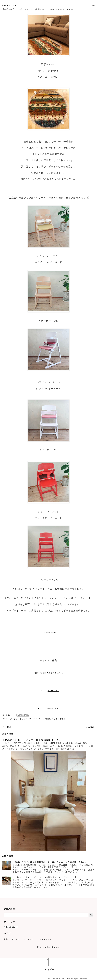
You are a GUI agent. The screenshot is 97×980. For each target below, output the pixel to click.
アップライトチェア (19, 719)
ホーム (49, 727)
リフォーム (29, 939)
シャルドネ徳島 (59, 719)
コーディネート (45, 939)
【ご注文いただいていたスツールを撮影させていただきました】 (45, 877)
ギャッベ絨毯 (44, 719)
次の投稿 (7, 727)
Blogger (55, 947)
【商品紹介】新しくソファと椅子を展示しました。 (32, 740)
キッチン (16, 939)
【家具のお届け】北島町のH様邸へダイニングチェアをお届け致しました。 (50, 862)
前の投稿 (90, 727)
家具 (6, 939)
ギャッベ (33, 719)
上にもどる (48, 969)
